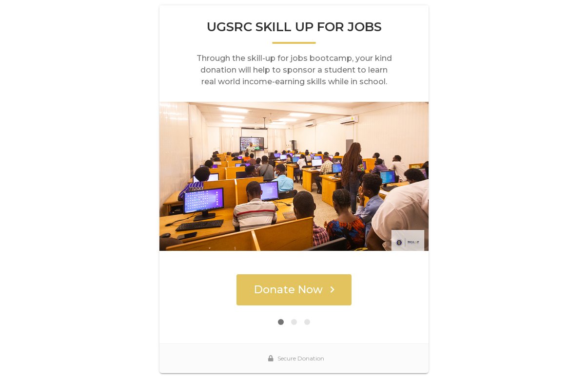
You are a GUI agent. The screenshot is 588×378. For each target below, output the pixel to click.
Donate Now (294, 290)
